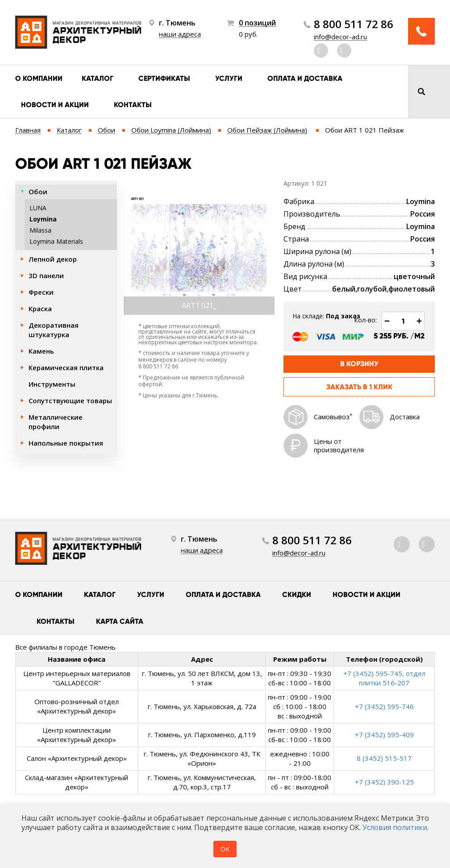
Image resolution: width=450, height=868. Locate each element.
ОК (225, 849)
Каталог (98, 78)
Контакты (133, 105)
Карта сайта (120, 621)
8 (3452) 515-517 (384, 758)
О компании (39, 78)
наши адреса (180, 34)
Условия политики (395, 827)
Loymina (43, 219)
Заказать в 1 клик (359, 387)
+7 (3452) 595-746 (384, 706)
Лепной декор (53, 259)
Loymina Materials (56, 241)
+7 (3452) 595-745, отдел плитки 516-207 (384, 678)
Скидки (297, 595)
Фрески (41, 292)
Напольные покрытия (66, 443)
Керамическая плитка (66, 367)
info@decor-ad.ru (340, 37)
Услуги (229, 78)
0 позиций (257, 23)
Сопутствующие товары (70, 401)
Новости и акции (55, 105)
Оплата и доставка (305, 78)
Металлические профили (56, 422)
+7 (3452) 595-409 (384, 734)
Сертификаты (164, 78)
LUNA (38, 208)
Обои (38, 192)
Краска (40, 309)
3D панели (46, 275)
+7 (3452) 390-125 (384, 782)
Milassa (40, 230)
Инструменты (52, 384)
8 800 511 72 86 (354, 24)
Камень (41, 351)
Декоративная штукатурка (54, 330)
